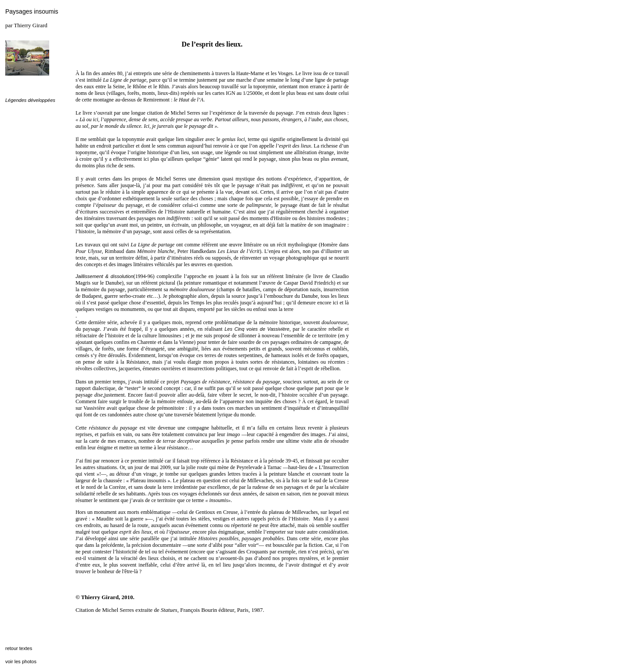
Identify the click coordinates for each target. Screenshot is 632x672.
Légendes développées (30, 100)
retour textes (19, 648)
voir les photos (21, 661)
